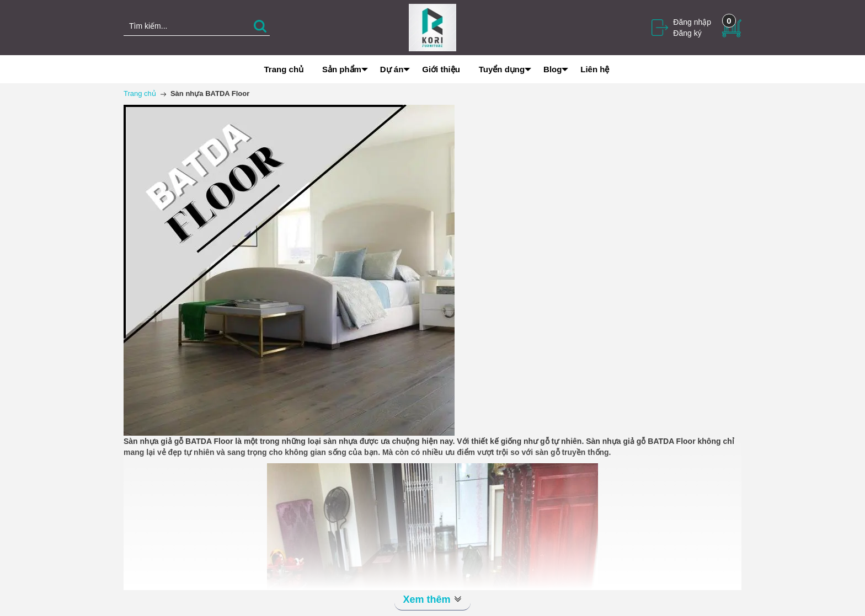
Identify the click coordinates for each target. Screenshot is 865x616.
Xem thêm (432, 599)
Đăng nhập (692, 22)
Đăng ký (687, 33)
